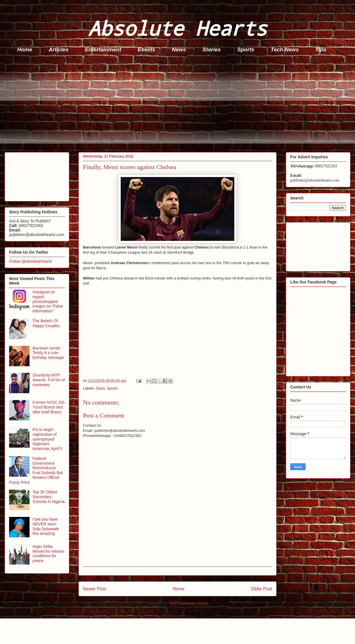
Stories (212, 50)
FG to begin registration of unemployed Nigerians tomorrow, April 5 (47, 439)
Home (25, 50)
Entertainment (103, 50)
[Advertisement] (179, 104)
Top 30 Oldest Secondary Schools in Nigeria (49, 497)
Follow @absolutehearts (30, 261)
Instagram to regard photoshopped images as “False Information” (48, 301)
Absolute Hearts (177, 28)
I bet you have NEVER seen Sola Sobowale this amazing (46, 526)
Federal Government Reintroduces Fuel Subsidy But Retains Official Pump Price (36, 470)
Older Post (262, 589)
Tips (321, 50)
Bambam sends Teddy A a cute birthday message (48, 353)
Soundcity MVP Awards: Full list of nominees (49, 380)
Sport (100, 388)
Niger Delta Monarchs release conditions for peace (48, 553)
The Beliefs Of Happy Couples (46, 323)
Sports (246, 50)
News (179, 50)
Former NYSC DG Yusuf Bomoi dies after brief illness (49, 407)
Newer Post (94, 589)
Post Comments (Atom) (189, 603)
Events (147, 50)
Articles (59, 50)
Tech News (285, 50)
